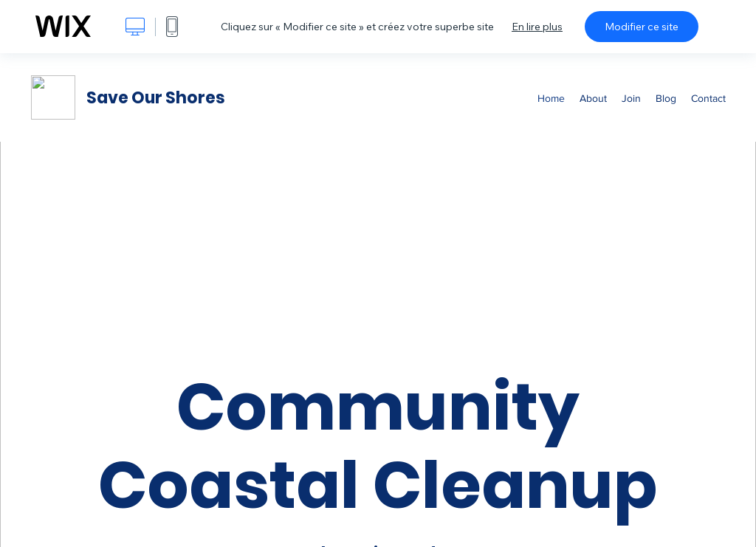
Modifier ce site (642, 27)
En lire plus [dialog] (537, 27)
